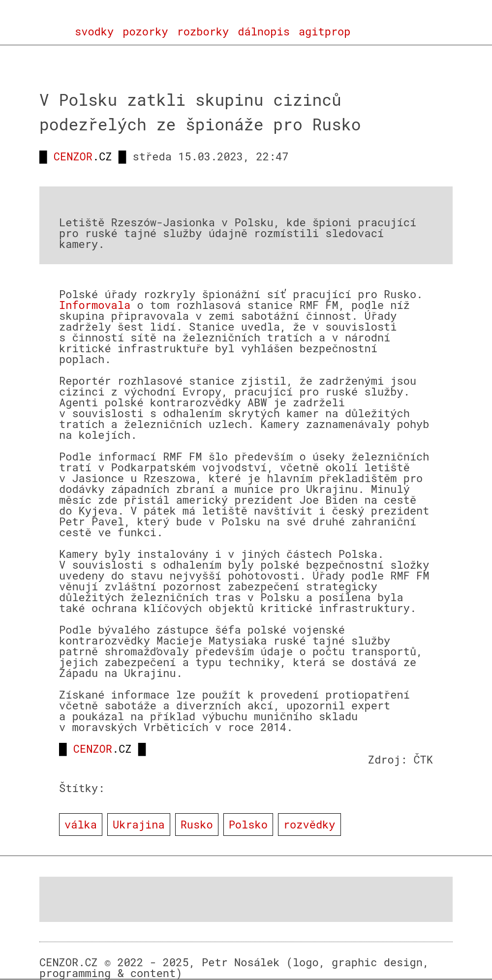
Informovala (95, 305)
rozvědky (309, 824)
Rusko (197, 824)
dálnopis (264, 31)
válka (81, 824)
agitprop (325, 31)
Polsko (248, 824)
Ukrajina (139, 824)
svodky (94, 31)
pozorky (145, 31)
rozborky (203, 31)
